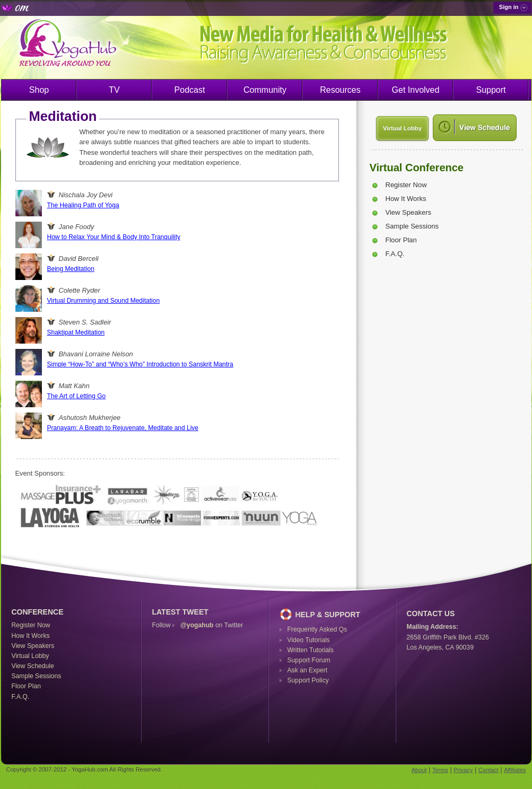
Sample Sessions (412, 226)
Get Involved (416, 90)
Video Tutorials (309, 640)
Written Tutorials (311, 650)
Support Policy (308, 680)
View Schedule (33, 666)
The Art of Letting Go (77, 396)
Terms (440, 770)
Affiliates (515, 770)
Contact (489, 770)
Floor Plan (401, 240)
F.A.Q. (395, 254)
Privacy (463, 770)
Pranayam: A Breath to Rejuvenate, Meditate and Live (123, 428)
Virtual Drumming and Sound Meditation (104, 301)
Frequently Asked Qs (317, 629)
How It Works (406, 199)
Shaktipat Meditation (76, 332)
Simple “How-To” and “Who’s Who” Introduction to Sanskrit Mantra (140, 364)
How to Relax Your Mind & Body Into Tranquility (114, 237)
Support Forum (309, 660)
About (419, 770)
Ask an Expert (308, 670)
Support (491, 90)
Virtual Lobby (402, 128)
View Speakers (408, 212)
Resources (340, 90)
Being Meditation (71, 269)
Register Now (406, 185)
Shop (39, 90)
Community (265, 90)
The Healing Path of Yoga (83, 205)
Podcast (190, 90)
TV (114, 90)
